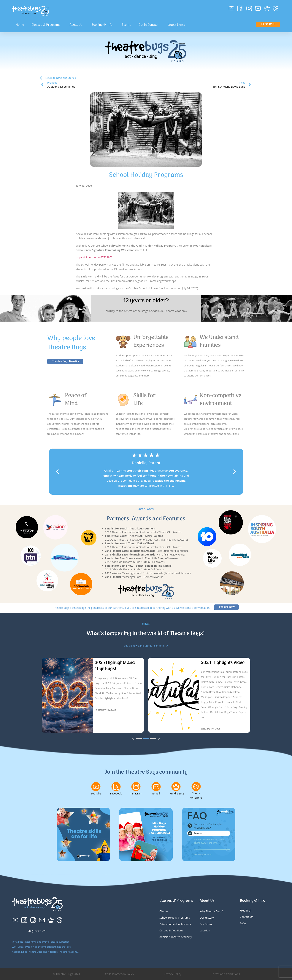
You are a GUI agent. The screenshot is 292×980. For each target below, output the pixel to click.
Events (126, 25)
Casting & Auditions (171, 930)
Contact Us (246, 917)
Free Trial (246, 910)
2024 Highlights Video (223, 663)
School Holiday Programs (175, 918)
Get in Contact (149, 25)
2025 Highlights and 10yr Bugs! (115, 666)
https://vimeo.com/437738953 (94, 257)
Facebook (116, 793)
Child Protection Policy (120, 974)
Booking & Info (103, 25)
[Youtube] (96, 787)
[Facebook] (116, 787)
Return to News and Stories (60, 78)
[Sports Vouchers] (196, 786)
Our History (207, 918)
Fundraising (177, 793)
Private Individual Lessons (175, 924)
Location (205, 930)
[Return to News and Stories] (42, 78)
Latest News (176, 25)
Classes (164, 911)
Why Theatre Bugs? (211, 911)
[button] (58, 472)
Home (20, 25)
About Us (77, 25)
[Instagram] (136, 787)
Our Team (206, 924)
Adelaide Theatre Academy (176, 937)
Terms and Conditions (226, 974)
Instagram (136, 793)
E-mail (156, 793)
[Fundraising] (176, 787)
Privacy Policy (173, 974)
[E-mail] (156, 787)
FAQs (243, 923)
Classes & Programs (47, 25)
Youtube (96, 793)
